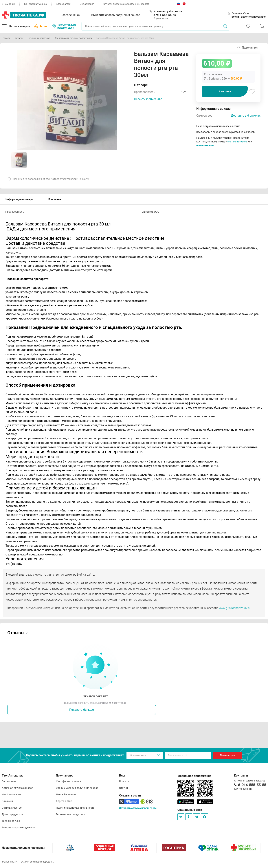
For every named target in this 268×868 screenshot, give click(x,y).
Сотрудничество (12, 808)
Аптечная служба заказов (18, 788)
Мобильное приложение (194, 776)
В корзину (225, 91)
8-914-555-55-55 (165, 15)
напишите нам (205, 145)
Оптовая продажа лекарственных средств (126, 4)
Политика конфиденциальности (75, 808)
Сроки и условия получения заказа (77, 788)
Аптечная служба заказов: (168, 11)
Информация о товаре (19, 199)
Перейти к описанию (148, 99)
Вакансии (8, 801)
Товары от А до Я (12, 821)
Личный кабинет (66, 794)
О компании (8, 4)
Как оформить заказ (35, 4)
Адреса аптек (63, 4)
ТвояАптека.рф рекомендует (64, 26)
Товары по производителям (19, 827)
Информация (87, 4)
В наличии (55, 199)
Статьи (123, 788)
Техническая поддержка (71, 814)
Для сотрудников (12, 814)
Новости (124, 781)
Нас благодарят (11, 794)
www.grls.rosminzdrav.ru (235, 608)
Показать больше (82, 710)
